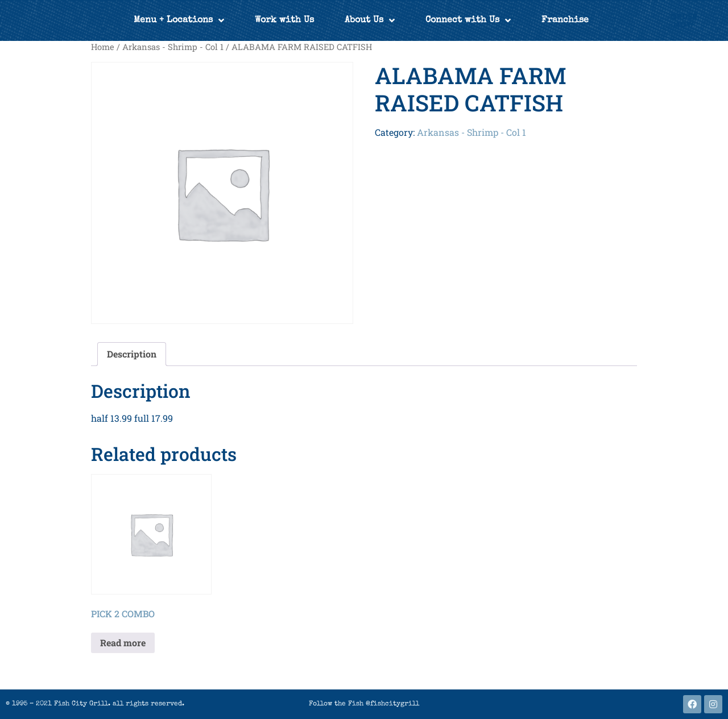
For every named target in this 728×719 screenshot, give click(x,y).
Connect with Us (468, 20)
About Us (370, 20)
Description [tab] (132, 354)
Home (103, 47)
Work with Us (284, 20)
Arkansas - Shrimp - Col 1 (173, 47)
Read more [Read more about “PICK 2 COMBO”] (123, 643)
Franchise (565, 20)
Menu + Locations (179, 20)
